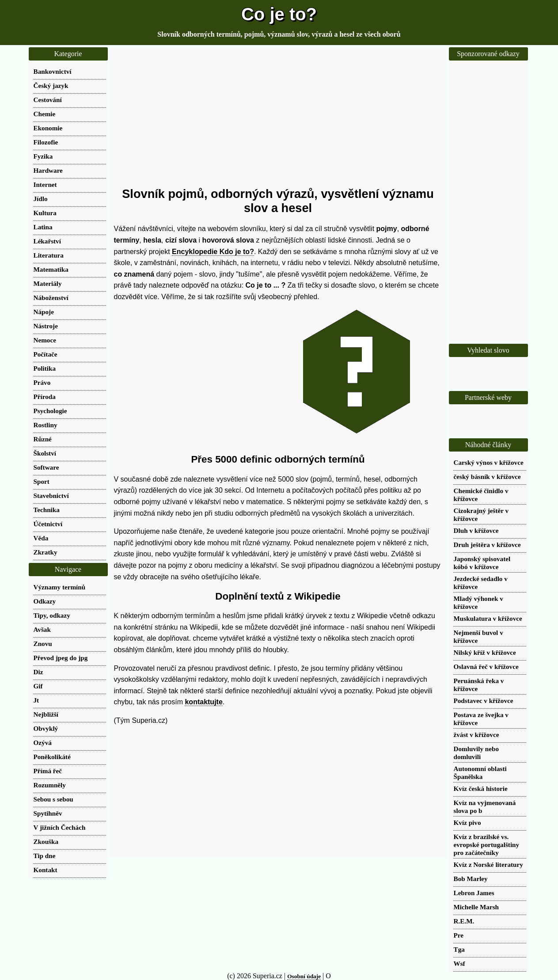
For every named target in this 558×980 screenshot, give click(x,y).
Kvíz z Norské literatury (488, 864)
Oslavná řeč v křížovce (486, 667)
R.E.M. (464, 921)
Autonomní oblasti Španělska (480, 773)
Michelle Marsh (476, 907)
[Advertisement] (278, 117)
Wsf (459, 963)
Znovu (43, 644)
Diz (38, 672)
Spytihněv (48, 813)
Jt (36, 700)
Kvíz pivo (467, 822)
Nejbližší (46, 714)
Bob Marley (471, 879)
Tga (459, 949)
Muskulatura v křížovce (488, 618)
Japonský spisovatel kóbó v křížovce (482, 563)
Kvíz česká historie (481, 788)
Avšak (42, 629)
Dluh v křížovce (476, 530)
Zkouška (46, 841)
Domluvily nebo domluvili (476, 753)
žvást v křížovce (476, 735)
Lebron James (474, 893)
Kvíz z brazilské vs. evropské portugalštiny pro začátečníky (487, 845)
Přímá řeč (48, 771)
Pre (459, 935)
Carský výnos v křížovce (489, 462)
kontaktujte (203, 702)
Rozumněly (50, 785)
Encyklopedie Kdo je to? (213, 252)
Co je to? (279, 14)
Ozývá (43, 743)
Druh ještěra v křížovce (487, 545)
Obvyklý (46, 728)
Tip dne (45, 856)
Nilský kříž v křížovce (485, 652)
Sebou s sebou (53, 799)
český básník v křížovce (487, 477)
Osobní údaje (304, 976)
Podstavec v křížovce (484, 701)
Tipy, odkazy (52, 615)
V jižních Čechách (60, 827)
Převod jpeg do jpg (61, 658)
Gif (38, 686)
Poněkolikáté (52, 757)
